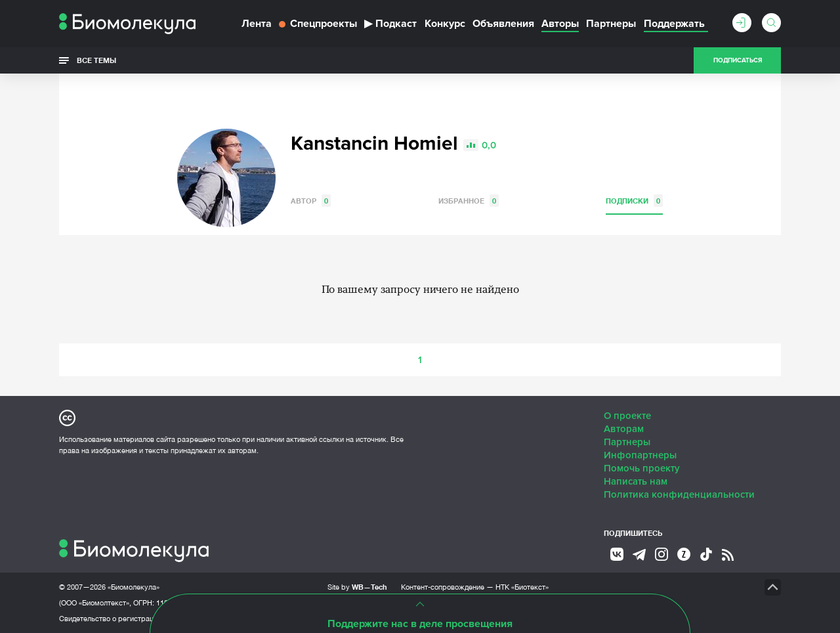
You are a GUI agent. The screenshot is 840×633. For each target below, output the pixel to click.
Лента (257, 24)
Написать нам (636, 481)
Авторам (624, 429)
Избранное (469, 201)
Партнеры (611, 24)
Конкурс (445, 24)
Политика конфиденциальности (679, 494)
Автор (311, 201)
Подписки (634, 201)
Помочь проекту (642, 468)
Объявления (503, 24)
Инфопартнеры (640, 455)
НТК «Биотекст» (522, 587)
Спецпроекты (318, 24)
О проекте (627, 416)
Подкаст (390, 24)
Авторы (560, 24)
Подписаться (738, 60)
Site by (357, 587)
